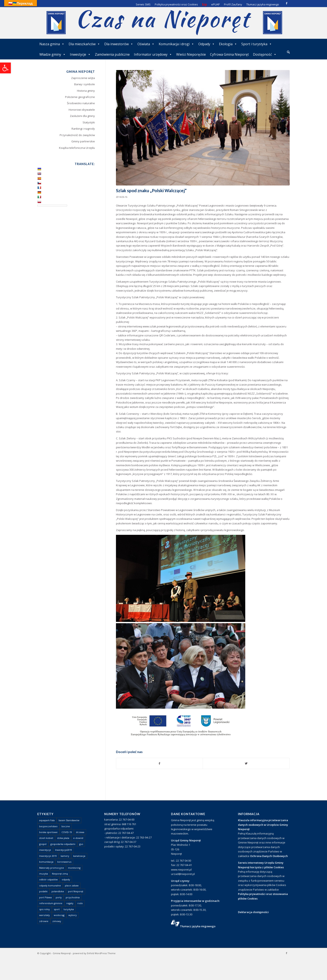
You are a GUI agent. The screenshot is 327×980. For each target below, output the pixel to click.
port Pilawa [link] (45, 897)
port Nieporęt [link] (76, 891)
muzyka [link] (44, 874)
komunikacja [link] (46, 862)
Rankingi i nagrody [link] (83, 129)
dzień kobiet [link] (46, 838)
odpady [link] (66, 879)
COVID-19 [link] (67, 832)
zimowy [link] (57, 921)
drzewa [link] (80, 832)
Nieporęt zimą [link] (60, 874)
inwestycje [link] (45, 850)
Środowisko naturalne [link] (81, 103)
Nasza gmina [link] (52, 44)
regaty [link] (70, 903)
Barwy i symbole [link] (85, 84)
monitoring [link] (74, 868)
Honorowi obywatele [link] (82, 110)
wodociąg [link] (59, 915)
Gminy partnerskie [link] (83, 141)
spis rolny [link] (45, 909)
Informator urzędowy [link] (153, 54)
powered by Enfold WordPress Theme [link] (94, 953)
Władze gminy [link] (53, 54)
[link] (5, 68)
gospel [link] (43, 844)
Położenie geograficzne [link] (80, 97)
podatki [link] (43, 891)
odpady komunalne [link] (50, 885)
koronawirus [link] (64, 862)
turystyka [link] (69, 909)
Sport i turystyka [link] (257, 44)
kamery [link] (65, 856)
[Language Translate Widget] (52, 206)
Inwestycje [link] (80, 54)
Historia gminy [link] (86, 91)
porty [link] (59, 897)
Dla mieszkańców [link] (84, 44)
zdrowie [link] (44, 921)
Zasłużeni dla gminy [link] (82, 116)
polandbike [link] (58, 891)
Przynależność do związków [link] (77, 135)
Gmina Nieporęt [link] (62, 953)
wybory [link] (73, 915)
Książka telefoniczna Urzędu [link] (77, 148)
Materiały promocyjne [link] (52, 868)
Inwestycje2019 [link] (64, 850)
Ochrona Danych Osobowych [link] (269, 856)
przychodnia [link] (73, 897)
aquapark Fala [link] (47, 820)
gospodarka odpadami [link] (63, 844)
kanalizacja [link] (79, 856)
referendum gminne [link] (51, 903)
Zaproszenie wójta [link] (83, 78)
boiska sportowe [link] (48, 832)
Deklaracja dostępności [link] (253, 912)
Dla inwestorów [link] (119, 44)
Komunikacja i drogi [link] (176, 44)
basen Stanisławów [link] (69, 820)
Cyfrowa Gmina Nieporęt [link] (229, 54)
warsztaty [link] (45, 915)
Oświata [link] (146, 44)
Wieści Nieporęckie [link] (191, 54)
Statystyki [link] (89, 122)
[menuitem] (288, 52)
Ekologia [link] (228, 44)
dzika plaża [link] (63, 838)
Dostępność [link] (265, 54)
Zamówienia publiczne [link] (112, 54)
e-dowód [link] (78, 838)
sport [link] (57, 909)
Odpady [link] (207, 44)
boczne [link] (66, 826)
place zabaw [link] (72, 885)
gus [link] (81, 844)
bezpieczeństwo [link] (48, 826)
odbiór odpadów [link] (48, 879)
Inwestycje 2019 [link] (48, 856)
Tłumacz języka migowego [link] (198, 926)
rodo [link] (80, 903)
